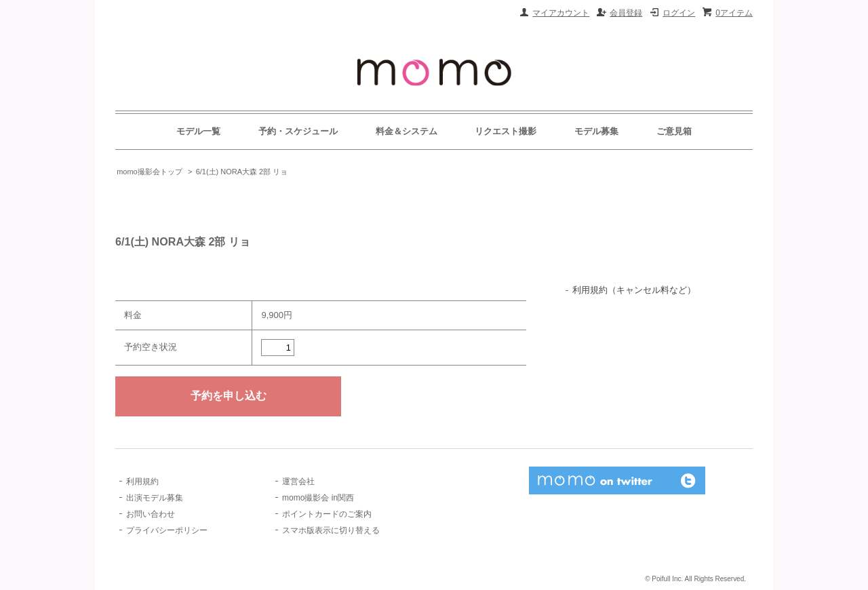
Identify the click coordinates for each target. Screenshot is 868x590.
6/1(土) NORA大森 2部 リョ (242, 172)
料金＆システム (407, 131)
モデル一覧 (198, 131)
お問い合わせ (151, 514)
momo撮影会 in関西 (318, 498)
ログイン (679, 13)
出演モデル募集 (155, 498)
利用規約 (142, 481)
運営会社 (298, 481)
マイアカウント (561, 13)
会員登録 (626, 13)
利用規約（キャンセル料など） (634, 290)
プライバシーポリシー (167, 530)
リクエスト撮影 (506, 131)
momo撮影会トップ (150, 172)
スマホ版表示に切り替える (331, 530)
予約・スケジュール (298, 131)
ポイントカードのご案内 (327, 514)
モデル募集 (596, 131)
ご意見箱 (674, 131)
